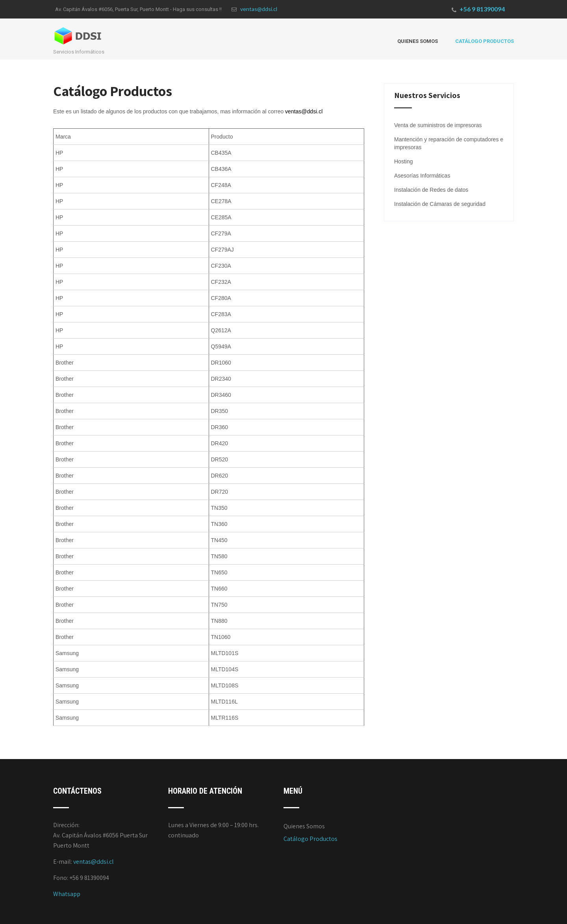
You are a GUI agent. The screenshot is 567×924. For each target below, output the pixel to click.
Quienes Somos (418, 41)
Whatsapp (67, 894)
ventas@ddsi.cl (254, 9)
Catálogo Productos (485, 41)
